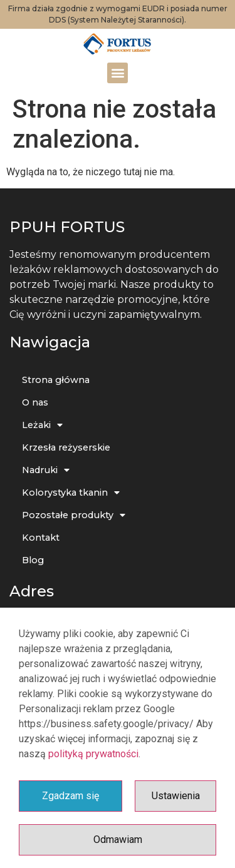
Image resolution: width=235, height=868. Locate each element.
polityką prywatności (93, 754)
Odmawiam (118, 840)
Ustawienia (176, 796)
